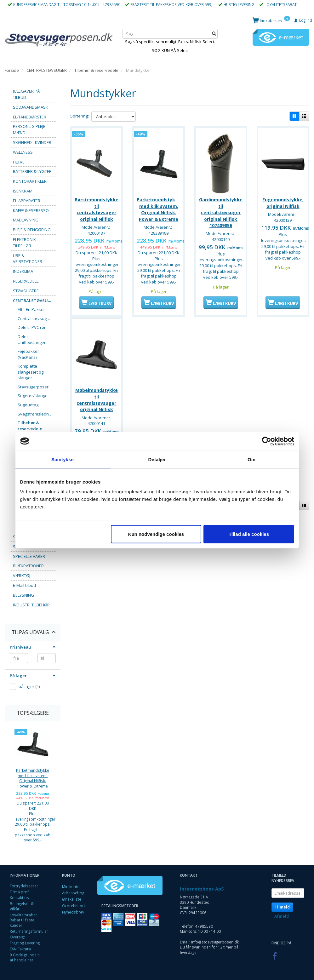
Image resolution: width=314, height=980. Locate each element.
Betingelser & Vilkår (22, 906)
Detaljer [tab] (157, 459)
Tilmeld (282, 907)
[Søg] (214, 34)
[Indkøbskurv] (271, 20)
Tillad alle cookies (249, 534)
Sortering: (80, 116)
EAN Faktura (20, 949)
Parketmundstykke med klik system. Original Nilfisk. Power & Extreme (33, 778)
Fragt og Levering (25, 943)
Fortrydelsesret (24, 886)
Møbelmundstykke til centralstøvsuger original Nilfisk (97, 398)
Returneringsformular (29, 931)
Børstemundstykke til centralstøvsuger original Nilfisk (97, 208)
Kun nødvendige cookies (156, 534)
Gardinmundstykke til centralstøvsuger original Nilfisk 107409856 (221, 211)
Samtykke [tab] (63, 459)
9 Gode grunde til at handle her (25, 957)
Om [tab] (251, 459)
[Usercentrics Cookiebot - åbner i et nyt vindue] (267, 441)
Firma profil (20, 892)
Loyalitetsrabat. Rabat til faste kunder (24, 920)
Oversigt (17, 937)
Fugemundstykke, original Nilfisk (283, 201)
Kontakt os (19, 897)
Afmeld (282, 916)
